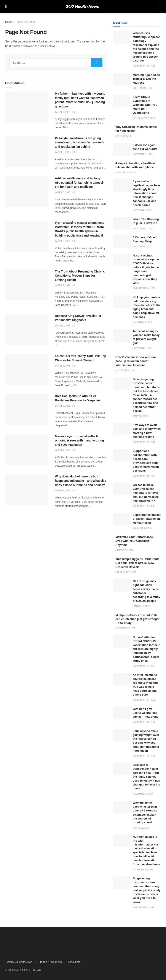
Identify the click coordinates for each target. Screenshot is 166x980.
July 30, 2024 (123, 136)
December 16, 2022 (144, 722)
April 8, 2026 (63, 192)
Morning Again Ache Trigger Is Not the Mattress (146, 79)
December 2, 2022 (143, 666)
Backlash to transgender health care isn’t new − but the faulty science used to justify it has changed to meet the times (146, 777)
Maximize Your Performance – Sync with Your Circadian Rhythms (135, 541)
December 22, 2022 (144, 756)
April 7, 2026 (63, 285)
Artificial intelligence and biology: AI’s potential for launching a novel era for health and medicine (79, 183)
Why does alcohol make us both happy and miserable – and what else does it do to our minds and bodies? (81, 481)
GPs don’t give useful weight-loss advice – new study (146, 713)
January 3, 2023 (142, 322)
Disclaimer (75, 962)
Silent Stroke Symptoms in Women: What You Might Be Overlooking (145, 105)
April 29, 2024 (141, 828)
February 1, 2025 (126, 572)
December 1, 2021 (143, 506)
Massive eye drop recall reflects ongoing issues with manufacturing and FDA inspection (79, 441)
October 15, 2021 (143, 210)
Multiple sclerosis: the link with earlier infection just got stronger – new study (137, 619)
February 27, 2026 (144, 118)
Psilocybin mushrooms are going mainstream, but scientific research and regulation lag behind (79, 142)
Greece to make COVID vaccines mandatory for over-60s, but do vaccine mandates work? (146, 493)
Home (9, 22)
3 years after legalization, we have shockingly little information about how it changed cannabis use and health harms (147, 193)
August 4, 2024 (142, 528)
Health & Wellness (50, 962)
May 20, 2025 (140, 416)
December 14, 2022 (144, 288)
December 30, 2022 (144, 442)
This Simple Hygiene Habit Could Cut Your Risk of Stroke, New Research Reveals (137, 563)
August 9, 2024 (124, 550)
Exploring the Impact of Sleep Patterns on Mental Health (147, 519)
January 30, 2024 (143, 794)
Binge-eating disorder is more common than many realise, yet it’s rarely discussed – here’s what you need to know (147, 890)
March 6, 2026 (141, 606)
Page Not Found (25, 22)
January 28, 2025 (126, 173)
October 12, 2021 (143, 348)
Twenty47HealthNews (19, 962)
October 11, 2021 (143, 88)
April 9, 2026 (63, 112)
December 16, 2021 (144, 476)
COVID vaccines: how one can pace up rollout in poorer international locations (136, 361)
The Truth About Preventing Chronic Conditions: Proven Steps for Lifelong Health (80, 276)
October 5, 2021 (125, 371)
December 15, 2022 (144, 66)
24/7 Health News (82, 6)
